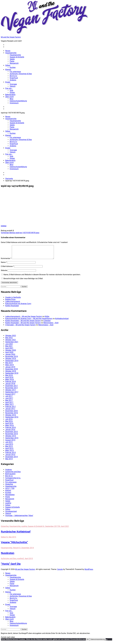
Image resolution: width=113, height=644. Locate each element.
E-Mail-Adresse (7, 269)
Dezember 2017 (11, 388)
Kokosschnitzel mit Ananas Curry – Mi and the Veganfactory (29, 321)
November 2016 (12, 415)
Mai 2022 (9, 340)
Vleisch (13, 86)
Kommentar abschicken (9, 285)
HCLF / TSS (10, 491)
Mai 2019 (9, 365)
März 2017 (9, 407)
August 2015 (10, 443)
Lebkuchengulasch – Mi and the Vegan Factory (24, 319)
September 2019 (12, 363)
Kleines (8, 70)
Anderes (13, 80)
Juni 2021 (9, 347)
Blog (11, 99)
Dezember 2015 (11, 434)
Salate (12, 59)
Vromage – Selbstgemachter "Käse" (19, 518)
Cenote (60, 572)
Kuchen (13, 67)
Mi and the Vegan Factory (11, 37)
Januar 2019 (10, 370)
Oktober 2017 (11, 393)
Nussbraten (8, 556)
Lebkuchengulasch (13, 304)
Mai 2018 (9, 378)
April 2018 (9, 380)
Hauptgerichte (11, 53)
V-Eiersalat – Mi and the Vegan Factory (20, 327)
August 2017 (10, 397)
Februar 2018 (10, 384)
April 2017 (9, 405)
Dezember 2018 (11, 372)
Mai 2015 (9, 449)
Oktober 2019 (11, 361)
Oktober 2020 (11, 353)
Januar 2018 (10, 386)
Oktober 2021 (11, 342)
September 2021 (12, 344)
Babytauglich (10, 95)
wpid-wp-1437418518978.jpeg (20, 233)
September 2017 (12, 395)
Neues (8, 51)
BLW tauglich (10, 476)
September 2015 (12, 441)
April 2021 (9, 351)
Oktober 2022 (11, 338)
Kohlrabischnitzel (62, 321)
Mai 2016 (9, 424)
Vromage (13, 84)
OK (88, 642)
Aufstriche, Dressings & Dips (21, 74)
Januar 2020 (10, 357)
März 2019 (9, 367)
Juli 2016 (9, 422)
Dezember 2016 (11, 413)
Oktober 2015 (11, 438)
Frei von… (9, 88)
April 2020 (9, 355)
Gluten (12, 93)
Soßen (8, 508)
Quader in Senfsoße (13, 300)
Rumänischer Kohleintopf (16, 534)
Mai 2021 (9, 349)
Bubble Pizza (10, 302)
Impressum (14, 103)
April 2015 (9, 451)
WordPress (89, 572)
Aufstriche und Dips (13, 474)
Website (4, 273)
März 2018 (9, 382)
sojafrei (8, 506)
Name (4, 265)
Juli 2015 (9, 445)
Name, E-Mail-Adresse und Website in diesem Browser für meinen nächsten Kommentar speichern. (42, 277)
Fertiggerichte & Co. (13, 481)
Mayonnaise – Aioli (51, 325)
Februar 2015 (10, 455)
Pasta (12, 61)
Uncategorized (11, 514)
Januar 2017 (10, 411)
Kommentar (6, 261)
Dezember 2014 (11, 459)
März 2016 (9, 428)
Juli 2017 (9, 399)
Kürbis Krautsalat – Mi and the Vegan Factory (23, 323)
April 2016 (9, 426)
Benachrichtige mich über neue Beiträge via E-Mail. (23, 281)
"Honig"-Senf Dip (11, 567)
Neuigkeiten (10, 497)
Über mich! (9, 97)
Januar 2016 (10, 432)
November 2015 (12, 436)
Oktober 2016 (11, 418)
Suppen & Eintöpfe (17, 57)
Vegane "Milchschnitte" (14, 545)
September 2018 (12, 376)
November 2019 (12, 359)
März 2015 (9, 453)
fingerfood (14, 78)
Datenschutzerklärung (18, 101)
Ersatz (8, 82)
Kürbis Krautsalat (12, 308)
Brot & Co (13, 76)
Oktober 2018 (11, 374)
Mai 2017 (9, 403)
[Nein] (107, 642)
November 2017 (12, 390)
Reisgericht (14, 63)
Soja (11, 90)
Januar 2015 (10, 457)
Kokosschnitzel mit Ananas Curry (18, 306)
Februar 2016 (10, 430)
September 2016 (12, 420)
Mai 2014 (9, 461)
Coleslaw (47, 323)
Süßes (8, 65)
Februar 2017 (10, 409)
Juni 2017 (9, 401)
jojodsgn (4, 226)
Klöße (47, 319)
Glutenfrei (9, 487)
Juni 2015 (9, 447)
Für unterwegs (15, 72)
